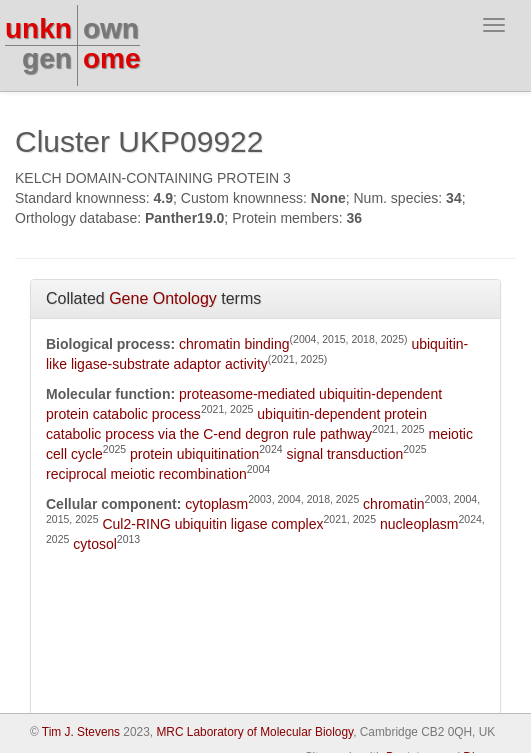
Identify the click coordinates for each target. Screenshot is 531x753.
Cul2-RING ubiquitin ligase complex (212, 524)
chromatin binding (234, 344)
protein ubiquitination (194, 454)
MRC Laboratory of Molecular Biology (254, 732)
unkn (38, 28)
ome (112, 58)
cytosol (95, 544)
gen (47, 58)
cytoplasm (216, 504)
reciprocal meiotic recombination (146, 474)
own (111, 28)
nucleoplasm (419, 524)
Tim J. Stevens (81, 732)
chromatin (393, 504)
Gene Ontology (163, 298)
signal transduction (345, 454)
